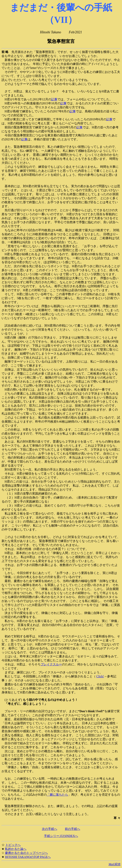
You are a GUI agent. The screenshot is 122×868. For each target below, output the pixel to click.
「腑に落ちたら (57, 795)
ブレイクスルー (51, 664)
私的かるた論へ (16, 849)
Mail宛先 (115, 864)
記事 (54, 99)
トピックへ (13, 845)
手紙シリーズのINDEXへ (61, 836)
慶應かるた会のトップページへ (26, 853)
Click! (100, 676)
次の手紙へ (50, 829)
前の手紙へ (72, 829)
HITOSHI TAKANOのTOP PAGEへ (28, 857)
